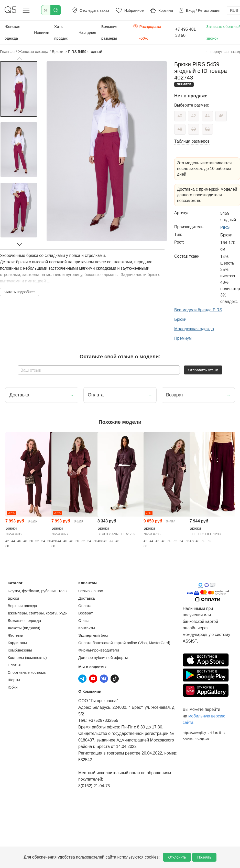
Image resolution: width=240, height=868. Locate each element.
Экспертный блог (94, 635)
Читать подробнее (20, 292)
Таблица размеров (192, 141)
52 (208, 129)
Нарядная (87, 32)
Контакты (87, 628)
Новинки (42, 32)
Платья (14, 665)
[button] (19, 59)
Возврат (85, 613)
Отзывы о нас (91, 591)
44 (208, 116)
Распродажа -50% (147, 32)
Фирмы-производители (99, 650)
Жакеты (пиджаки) (24, 628)
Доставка (86, 598)
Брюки (13, 598)
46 (221, 116)
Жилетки (15, 635)
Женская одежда (12, 32)
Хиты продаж (61, 32)
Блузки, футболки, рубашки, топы (37, 591)
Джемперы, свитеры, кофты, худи (38, 613)
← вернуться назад (223, 52)
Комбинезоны (20, 650)
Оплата (85, 606)
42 (194, 116)
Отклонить (177, 857)
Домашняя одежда (24, 620)
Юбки (13, 687)
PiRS (225, 227)
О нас (83, 620)
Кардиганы (17, 643)
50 (194, 129)
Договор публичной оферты (103, 658)
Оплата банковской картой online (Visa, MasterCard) (124, 643)
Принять (204, 857)
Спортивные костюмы (27, 672)
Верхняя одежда (22, 606)
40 (180, 116)
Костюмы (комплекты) (27, 658)
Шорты (14, 680)
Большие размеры (109, 32)
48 (180, 129)
